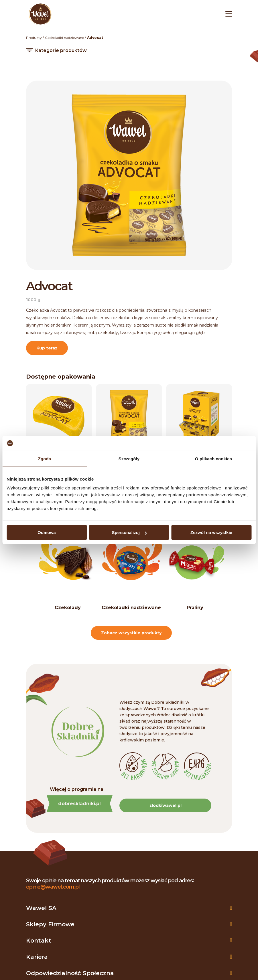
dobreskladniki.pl (79, 804)
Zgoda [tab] (45, 458)
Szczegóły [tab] (129, 458)
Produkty (34, 38)
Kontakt (39, 941)
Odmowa (47, 532)
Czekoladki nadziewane (64, 38)
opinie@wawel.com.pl (53, 887)
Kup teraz (47, 348)
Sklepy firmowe (50, 924)
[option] (68, 571)
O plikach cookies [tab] (213, 458)
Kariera (37, 957)
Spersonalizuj (129, 532)
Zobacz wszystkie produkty (131, 633)
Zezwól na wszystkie (211, 532)
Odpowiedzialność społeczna (70, 973)
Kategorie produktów (61, 51)
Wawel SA (41, 908)
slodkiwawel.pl (166, 805)
